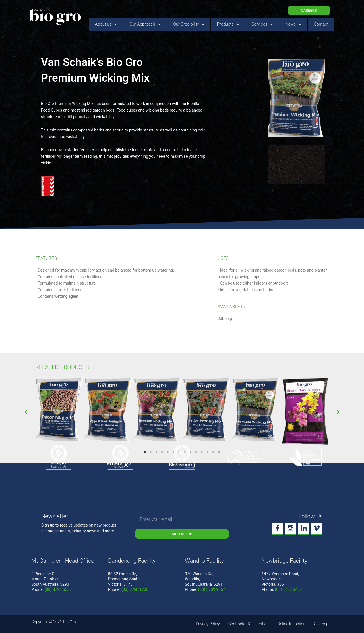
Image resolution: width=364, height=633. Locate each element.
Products (228, 24)
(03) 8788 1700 (135, 589)
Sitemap (321, 624)
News (293, 24)
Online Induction (291, 624)
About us (106, 24)
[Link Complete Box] (59, 410)
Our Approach (145, 24)
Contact (321, 24)
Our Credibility (189, 24)
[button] (26, 412)
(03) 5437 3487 (288, 589)
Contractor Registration (249, 624)
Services (262, 24)
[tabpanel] (59, 410)
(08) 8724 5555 (58, 589)
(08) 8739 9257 (212, 589)
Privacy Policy (208, 624)
